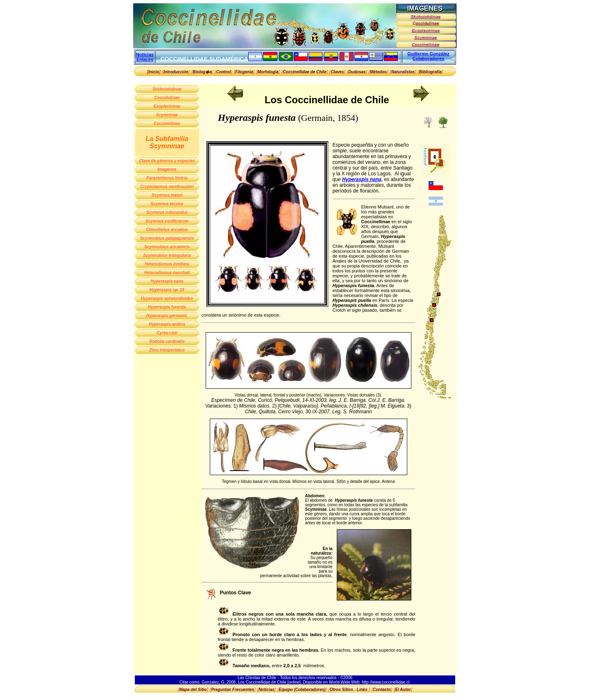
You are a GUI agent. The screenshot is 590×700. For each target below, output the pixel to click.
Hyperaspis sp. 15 (167, 290)
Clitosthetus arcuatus (167, 230)
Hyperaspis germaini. (167, 316)
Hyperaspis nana (167, 281)
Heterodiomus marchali (167, 273)
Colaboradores (429, 59)
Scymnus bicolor (167, 204)
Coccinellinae (167, 123)
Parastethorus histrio (167, 178)
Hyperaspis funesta (167, 307)
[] (176, 72)
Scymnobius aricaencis (167, 247)
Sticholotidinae (167, 89)
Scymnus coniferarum (167, 221)
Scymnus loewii (167, 195)
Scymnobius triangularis (167, 255)
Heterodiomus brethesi (167, 264)
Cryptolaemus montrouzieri (167, 187)
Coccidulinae (167, 98)
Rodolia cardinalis (167, 341)
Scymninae (167, 115)
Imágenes (167, 169)
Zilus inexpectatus (167, 350)
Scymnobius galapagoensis (167, 238)
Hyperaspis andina (167, 324)
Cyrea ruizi (167, 333)
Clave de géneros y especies (167, 161)
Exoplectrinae (167, 106)
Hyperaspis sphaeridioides (167, 298)
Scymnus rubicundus (167, 212)
